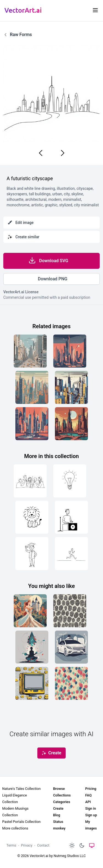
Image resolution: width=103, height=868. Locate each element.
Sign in (91, 808)
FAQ (88, 795)
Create (58, 808)
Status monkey (59, 825)
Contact (43, 845)
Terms (11, 845)
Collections (62, 795)
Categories (62, 802)
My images (91, 825)
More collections (15, 828)
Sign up (91, 815)
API (88, 802)
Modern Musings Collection (15, 812)
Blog (57, 815)
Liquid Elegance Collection (15, 799)
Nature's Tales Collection (21, 789)
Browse (59, 789)
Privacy (27, 845)
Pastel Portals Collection (21, 822)
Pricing (91, 789)
